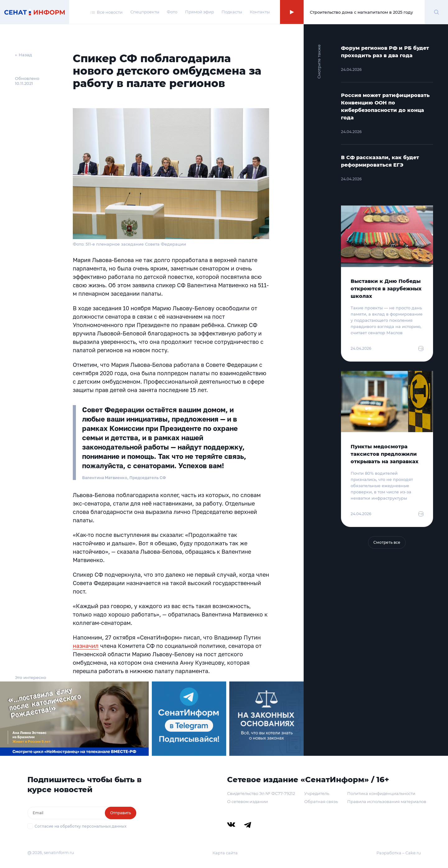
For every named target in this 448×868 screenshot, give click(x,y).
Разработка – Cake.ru (399, 853)
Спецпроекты (145, 12)
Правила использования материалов (387, 801)
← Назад (23, 55)
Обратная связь (321, 801)
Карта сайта (225, 853)
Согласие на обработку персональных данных (80, 826)
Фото (172, 12)
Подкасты (232, 12)
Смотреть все (387, 542)
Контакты (260, 12)
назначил (86, 646)
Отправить (121, 813)
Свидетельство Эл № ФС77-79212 (261, 793)
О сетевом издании (247, 801)
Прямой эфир (200, 12)
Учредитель (317, 793)
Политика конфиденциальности (381, 793)
